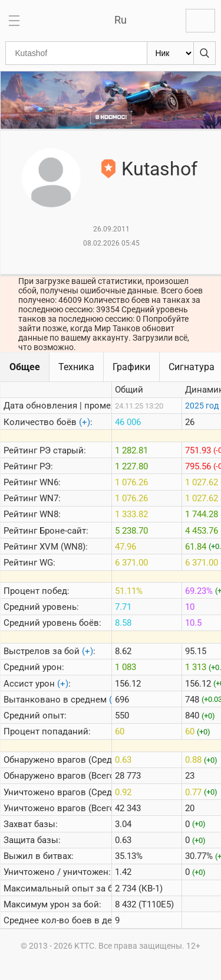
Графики (131, 367)
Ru (121, 20)
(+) (85, 422)
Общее (25, 367)
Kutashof (159, 169)
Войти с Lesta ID (200, 21)
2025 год (202, 406)
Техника (76, 367)
